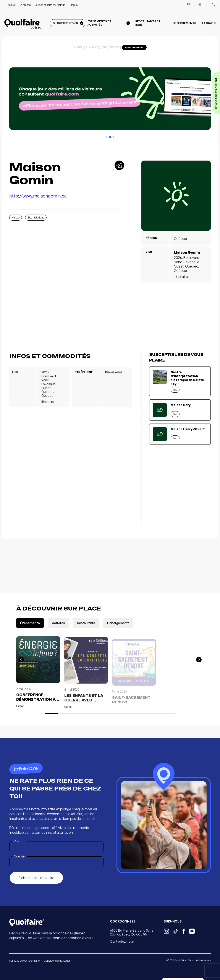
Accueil (12, 5)
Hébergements (184, 23)
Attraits (209, 23)
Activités (58, 623)
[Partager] (119, 165)
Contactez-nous (122, 941)
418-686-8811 (113, 372)
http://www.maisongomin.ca (38, 196)
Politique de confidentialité (24, 961)
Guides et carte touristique (50, 5)
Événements (30, 623)
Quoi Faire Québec (96, 47)
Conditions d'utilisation (57, 961)
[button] (107, 137)
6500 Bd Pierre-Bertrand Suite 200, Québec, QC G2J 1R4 (132, 932)
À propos (25, 5)
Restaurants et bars (148, 23)
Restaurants (86, 623)
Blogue (74, 5)
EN (188, 4)
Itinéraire (181, 277)
